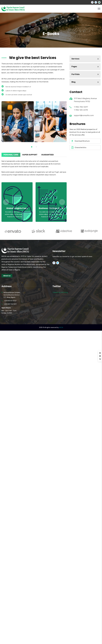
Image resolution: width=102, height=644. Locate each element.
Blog (85, 82)
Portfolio (85, 74)
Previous (6, 202)
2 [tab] (36, 147)
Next (62, 202)
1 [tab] (32, 147)
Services (85, 59)
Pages (85, 67)
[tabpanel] (18, 122)
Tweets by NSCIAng (60, 292)
